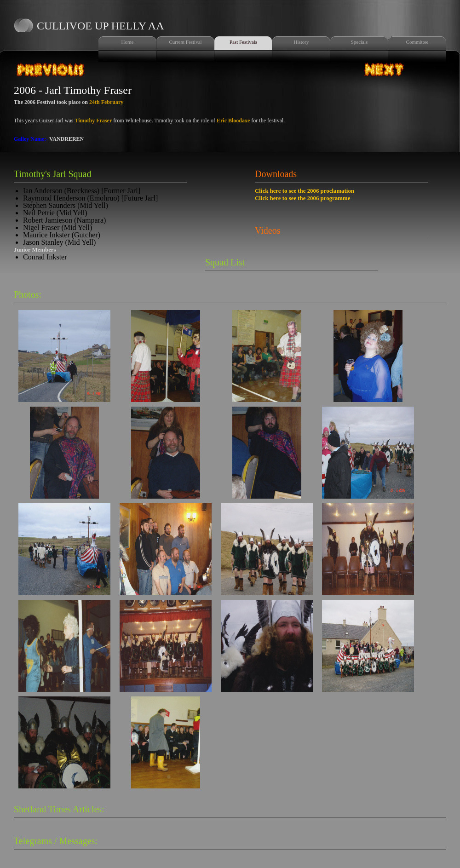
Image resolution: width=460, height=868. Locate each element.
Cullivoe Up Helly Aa (100, 26)
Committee (417, 42)
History (302, 42)
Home (128, 42)
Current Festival (185, 42)
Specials (359, 42)
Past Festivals (243, 42)
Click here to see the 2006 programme (302, 198)
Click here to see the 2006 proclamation (305, 191)
